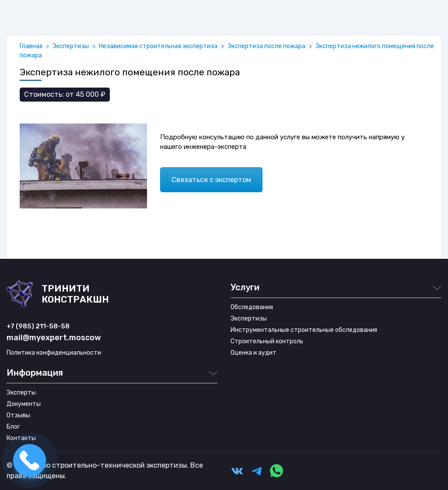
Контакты (21, 438)
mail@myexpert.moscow (54, 338)
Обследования (252, 307)
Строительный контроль (267, 341)
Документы (24, 404)
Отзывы (18, 415)
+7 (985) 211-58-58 (38, 326)
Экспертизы (249, 319)
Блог (13, 427)
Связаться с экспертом (211, 180)
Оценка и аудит (254, 353)
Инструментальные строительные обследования (304, 330)
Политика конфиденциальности (54, 353)
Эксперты (21, 393)
